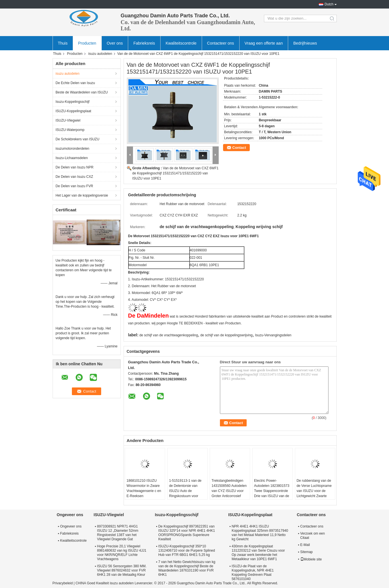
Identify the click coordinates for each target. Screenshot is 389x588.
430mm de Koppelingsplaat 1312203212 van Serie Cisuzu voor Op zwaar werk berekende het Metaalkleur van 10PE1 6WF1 (258, 553)
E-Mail (305, 545)
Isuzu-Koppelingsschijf (73, 102)
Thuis (63, 43)
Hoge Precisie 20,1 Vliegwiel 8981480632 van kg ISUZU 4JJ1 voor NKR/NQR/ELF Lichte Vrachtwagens (122, 553)
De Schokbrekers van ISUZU (78, 139)
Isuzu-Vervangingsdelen (273, 335)
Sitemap (307, 552)
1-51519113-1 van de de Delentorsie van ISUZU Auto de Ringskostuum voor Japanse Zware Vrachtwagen (185, 493)
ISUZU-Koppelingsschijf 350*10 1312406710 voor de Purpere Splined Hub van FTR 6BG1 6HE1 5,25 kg (187, 551)
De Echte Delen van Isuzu (75, 83)
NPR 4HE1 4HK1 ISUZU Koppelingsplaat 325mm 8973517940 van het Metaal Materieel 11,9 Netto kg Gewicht (260, 533)
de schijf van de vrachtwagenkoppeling (169, 335)
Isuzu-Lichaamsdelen (72, 158)
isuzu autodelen (100, 54)
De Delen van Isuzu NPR (75, 167)
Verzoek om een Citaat (313, 536)
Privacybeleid (63, 583)
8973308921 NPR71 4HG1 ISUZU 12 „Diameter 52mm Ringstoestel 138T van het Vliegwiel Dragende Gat (118, 533)
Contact (239, 148)
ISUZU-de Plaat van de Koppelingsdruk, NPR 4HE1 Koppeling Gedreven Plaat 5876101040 (253, 573)
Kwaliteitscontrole (181, 43)
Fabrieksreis (144, 43)
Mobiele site (311, 559)
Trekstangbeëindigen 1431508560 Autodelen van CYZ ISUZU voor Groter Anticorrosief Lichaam (229, 491)
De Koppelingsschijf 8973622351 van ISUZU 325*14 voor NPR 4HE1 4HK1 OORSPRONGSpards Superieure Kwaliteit (187, 533)
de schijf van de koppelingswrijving (226, 335)
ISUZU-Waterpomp (70, 130)
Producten (87, 43)
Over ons (115, 43)
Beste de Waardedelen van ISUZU (82, 92)
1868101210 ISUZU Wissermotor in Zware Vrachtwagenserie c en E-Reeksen (144, 488)
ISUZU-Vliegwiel (68, 120)
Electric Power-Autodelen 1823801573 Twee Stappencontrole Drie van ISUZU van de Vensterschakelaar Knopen (272, 493)
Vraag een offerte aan (264, 43)
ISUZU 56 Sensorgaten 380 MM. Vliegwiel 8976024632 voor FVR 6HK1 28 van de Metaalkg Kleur (122, 570)
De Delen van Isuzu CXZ (74, 177)
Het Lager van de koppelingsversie (82, 195)
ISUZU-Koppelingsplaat (73, 111)
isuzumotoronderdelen (73, 149)
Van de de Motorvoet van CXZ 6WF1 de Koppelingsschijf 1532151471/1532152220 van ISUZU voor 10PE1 (175, 173)
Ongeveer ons (71, 526)
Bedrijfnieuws (305, 43)
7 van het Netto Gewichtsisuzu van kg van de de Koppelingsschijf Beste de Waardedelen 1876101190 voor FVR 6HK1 (187, 568)
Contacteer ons (221, 43)
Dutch (329, 4)
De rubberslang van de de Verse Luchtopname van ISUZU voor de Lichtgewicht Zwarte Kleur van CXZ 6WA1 (314, 491)
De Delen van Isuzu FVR (74, 186)
